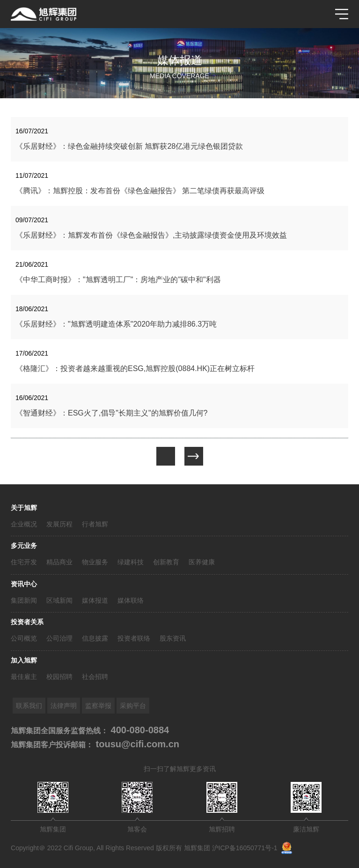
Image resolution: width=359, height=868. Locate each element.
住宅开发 (24, 562)
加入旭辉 (24, 660)
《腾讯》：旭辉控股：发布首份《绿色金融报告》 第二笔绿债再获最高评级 (140, 191)
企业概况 (24, 524)
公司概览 (24, 638)
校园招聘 (59, 677)
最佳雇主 (24, 677)
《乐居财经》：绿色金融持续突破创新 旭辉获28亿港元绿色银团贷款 (129, 146)
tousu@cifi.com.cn (136, 744)
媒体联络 (131, 600)
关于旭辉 (24, 508)
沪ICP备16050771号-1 (245, 848)
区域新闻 (59, 600)
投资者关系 (27, 622)
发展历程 (59, 524)
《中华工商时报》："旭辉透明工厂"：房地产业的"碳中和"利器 (118, 280)
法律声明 (64, 706)
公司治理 (59, 638)
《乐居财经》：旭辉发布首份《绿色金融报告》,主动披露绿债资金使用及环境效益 (151, 235)
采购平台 (133, 706)
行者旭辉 (95, 524)
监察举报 (98, 706)
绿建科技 (131, 562)
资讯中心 (24, 584)
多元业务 (24, 546)
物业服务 (95, 562)
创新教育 (166, 562)
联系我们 (29, 706)
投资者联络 (134, 638)
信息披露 (95, 638)
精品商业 (59, 562)
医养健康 (202, 562)
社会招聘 (95, 677)
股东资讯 (173, 638)
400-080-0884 (139, 730)
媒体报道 (95, 600)
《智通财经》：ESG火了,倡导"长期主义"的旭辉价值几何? (112, 413)
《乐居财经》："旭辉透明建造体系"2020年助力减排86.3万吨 (116, 324)
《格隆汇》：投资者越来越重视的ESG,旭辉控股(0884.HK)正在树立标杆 (135, 368)
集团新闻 (24, 600)
